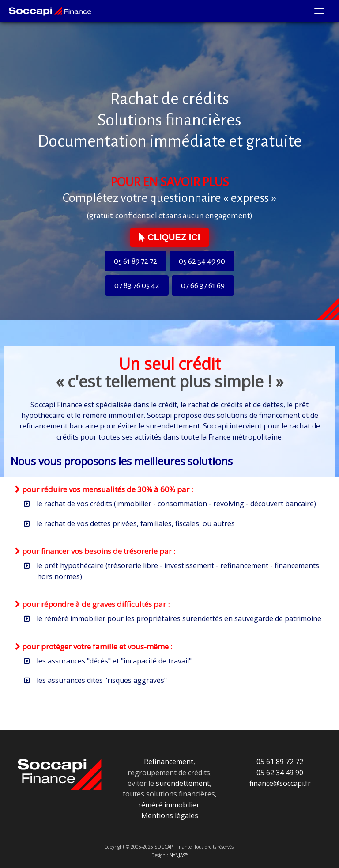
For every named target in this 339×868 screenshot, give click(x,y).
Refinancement (169, 762)
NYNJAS (179, 855)
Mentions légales (170, 815)
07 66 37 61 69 (203, 285)
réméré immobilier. (169, 805)
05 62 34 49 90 (202, 261)
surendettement (183, 783)
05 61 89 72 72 (136, 261)
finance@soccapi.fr (280, 783)
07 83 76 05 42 (137, 285)
